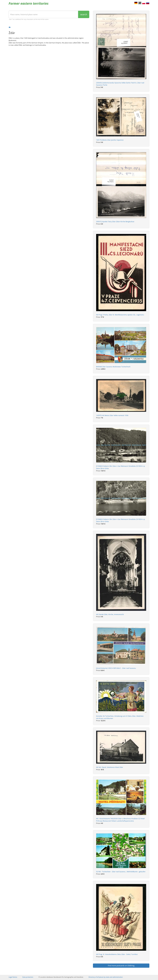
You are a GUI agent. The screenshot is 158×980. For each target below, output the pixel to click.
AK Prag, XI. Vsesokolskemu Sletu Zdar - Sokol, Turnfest (117, 954)
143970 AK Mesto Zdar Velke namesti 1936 (112, 415)
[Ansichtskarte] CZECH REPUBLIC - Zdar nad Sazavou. (116, 668)
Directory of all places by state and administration (106, 977)
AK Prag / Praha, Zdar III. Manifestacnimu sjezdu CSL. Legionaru (120, 315)
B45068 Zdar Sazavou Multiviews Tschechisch (113, 367)
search (84, 14)
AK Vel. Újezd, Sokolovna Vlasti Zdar (110, 767)
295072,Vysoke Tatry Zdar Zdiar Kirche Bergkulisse (115, 222)
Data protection (28, 977)
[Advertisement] (49, 67)
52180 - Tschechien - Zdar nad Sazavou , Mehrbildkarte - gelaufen (121, 872)
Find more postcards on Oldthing (121, 966)
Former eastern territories (29, 3)
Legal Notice (13, 977)
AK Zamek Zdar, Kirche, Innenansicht (110, 614)
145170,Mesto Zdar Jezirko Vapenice (110, 140)
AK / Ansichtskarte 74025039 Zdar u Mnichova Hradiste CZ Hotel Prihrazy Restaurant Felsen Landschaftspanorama (120, 820)
